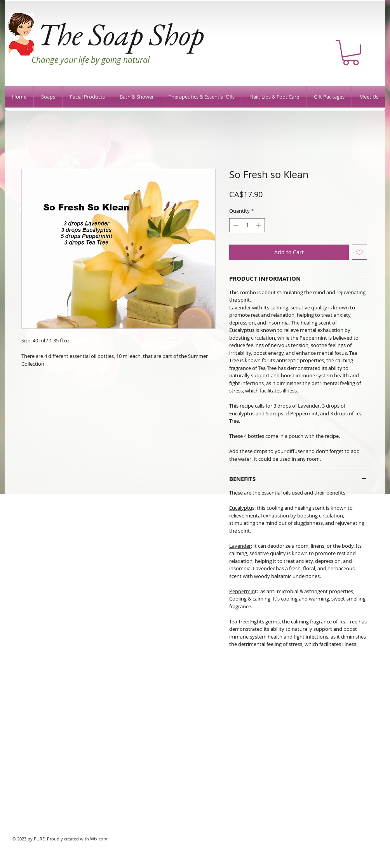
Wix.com (99, 839)
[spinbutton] (247, 225)
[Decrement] (235, 225)
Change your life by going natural (91, 60)
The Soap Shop (121, 34)
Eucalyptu (241, 508)
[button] (351, 53)
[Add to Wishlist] (360, 252)
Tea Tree (239, 621)
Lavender (240, 546)
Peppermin (242, 591)
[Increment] (259, 225)
